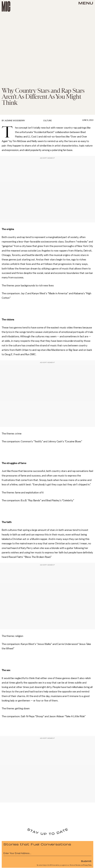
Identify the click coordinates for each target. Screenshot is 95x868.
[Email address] (47, 853)
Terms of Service (75, 865)
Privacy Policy (87, 865)
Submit (86, 861)
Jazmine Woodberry (15, 121)
